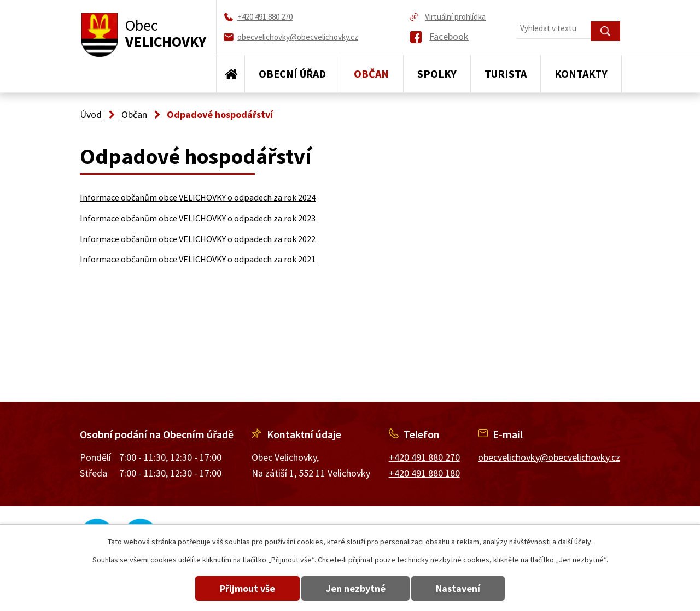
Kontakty (581, 74)
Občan (371, 74)
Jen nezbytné (356, 588)
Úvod (231, 74)
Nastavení (459, 588)
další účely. (575, 542)
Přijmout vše (247, 588)
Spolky (437, 74)
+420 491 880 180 (424, 473)
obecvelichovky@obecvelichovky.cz (549, 457)
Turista (506, 74)
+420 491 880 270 (424, 457)
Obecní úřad (292, 74)
